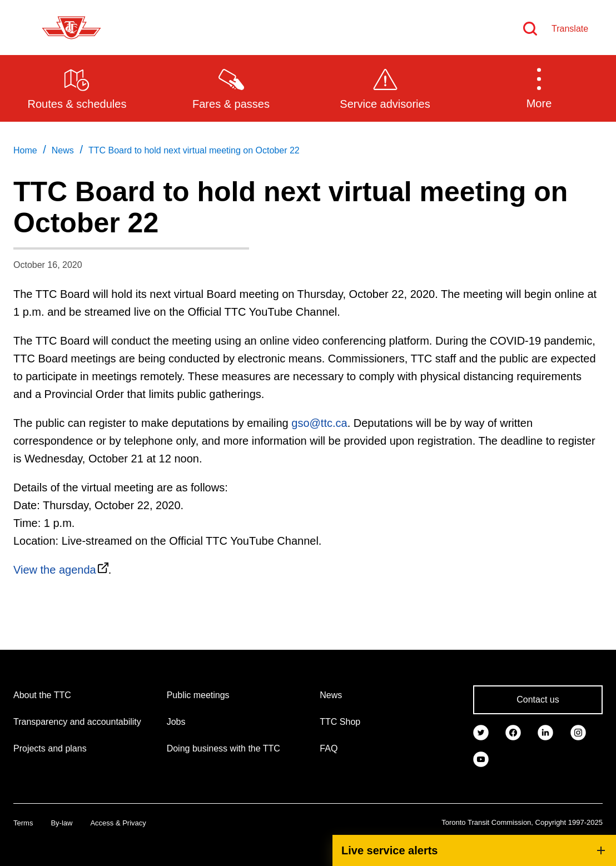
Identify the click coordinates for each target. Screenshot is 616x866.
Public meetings (198, 695)
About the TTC (42, 695)
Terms (23, 823)
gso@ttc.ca (319, 423)
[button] (539, 88)
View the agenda (55, 570)
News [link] (63, 150)
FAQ (329, 748)
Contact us (538, 700)
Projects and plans (50, 748)
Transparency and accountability (77, 722)
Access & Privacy (118, 823)
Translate (570, 29)
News (331, 695)
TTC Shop (340, 722)
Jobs (176, 722)
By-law (61, 823)
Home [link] (25, 150)
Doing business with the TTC (223, 748)
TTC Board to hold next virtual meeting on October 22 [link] (194, 150)
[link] (481, 732)
